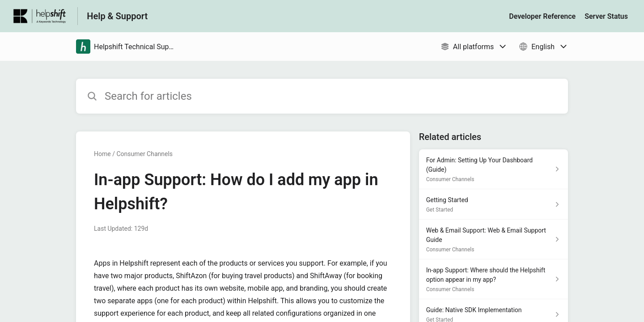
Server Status (606, 16)
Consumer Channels (144, 154)
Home (102, 154)
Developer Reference (542, 16)
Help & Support (117, 16)
